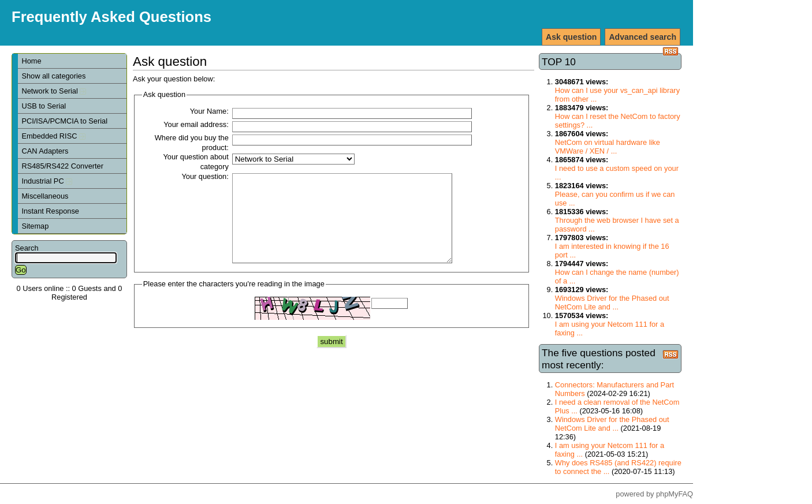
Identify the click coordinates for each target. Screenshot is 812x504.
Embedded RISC (53, 136)
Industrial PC (47, 181)
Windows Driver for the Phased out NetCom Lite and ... (612, 303)
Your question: (205, 176)
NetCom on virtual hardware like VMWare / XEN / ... (608, 147)
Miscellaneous (45, 196)
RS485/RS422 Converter (62, 166)
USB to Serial (44, 106)
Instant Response (50, 211)
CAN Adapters (45, 151)
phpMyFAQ (675, 494)
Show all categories (53, 76)
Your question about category (195, 162)
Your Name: (209, 111)
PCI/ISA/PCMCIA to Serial (64, 121)
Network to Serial (54, 91)
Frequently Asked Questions (111, 17)
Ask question (571, 37)
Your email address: (196, 124)
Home (31, 61)
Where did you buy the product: (192, 143)
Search (27, 248)
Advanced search (642, 37)
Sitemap (35, 226)
